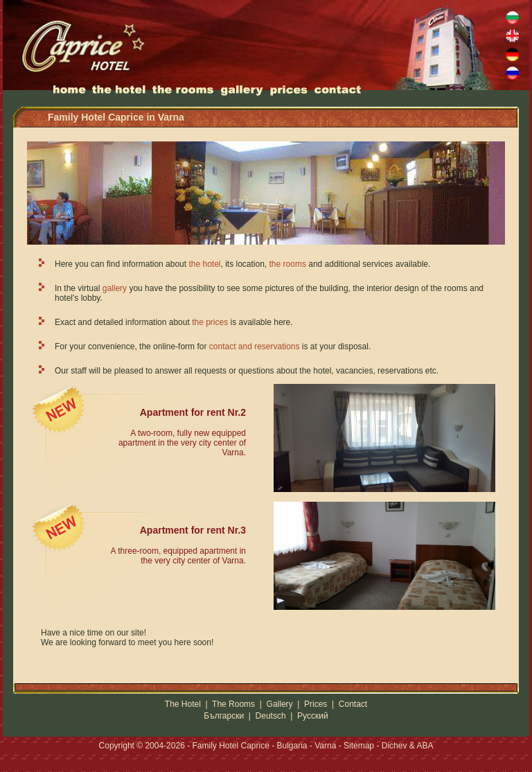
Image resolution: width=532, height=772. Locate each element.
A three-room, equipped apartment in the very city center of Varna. (178, 556)
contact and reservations (255, 346)
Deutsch (271, 716)
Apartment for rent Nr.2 (193, 412)
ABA (425, 746)
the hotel (204, 264)
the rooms (288, 264)
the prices (210, 322)
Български (224, 716)
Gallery (280, 704)
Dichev (394, 746)
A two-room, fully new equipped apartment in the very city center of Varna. (182, 443)
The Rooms (233, 704)
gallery (115, 288)
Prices (316, 704)
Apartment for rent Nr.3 (193, 530)
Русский (313, 716)
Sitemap (359, 746)
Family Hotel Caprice (230, 746)
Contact (353, 704)
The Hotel (183, 704)
